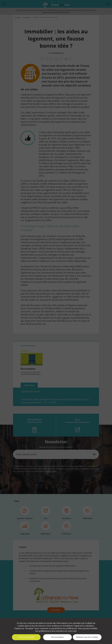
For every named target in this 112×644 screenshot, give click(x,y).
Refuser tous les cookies (87, 637)
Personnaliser (57, 637)
